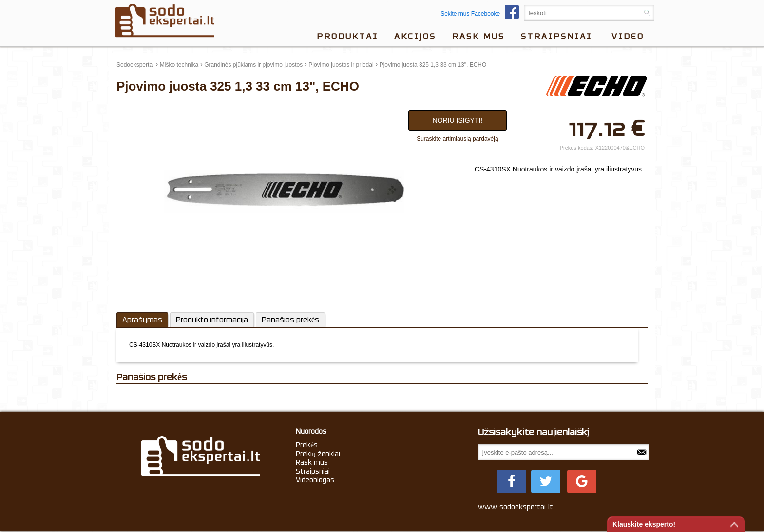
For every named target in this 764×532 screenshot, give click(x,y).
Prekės (307, 445)
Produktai (347, 36)
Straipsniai (556, 36)
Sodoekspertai (135, 65)
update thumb (137, 108)
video (628, 36)
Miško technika (179, 65)
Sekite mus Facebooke (482, 14)
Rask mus (478, 36)
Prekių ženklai (318, 454)
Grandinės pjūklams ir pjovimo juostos (253, 65)
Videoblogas (315, 480)
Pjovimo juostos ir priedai (341, 65)
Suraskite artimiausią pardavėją (457, 139)
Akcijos (415, 36)
